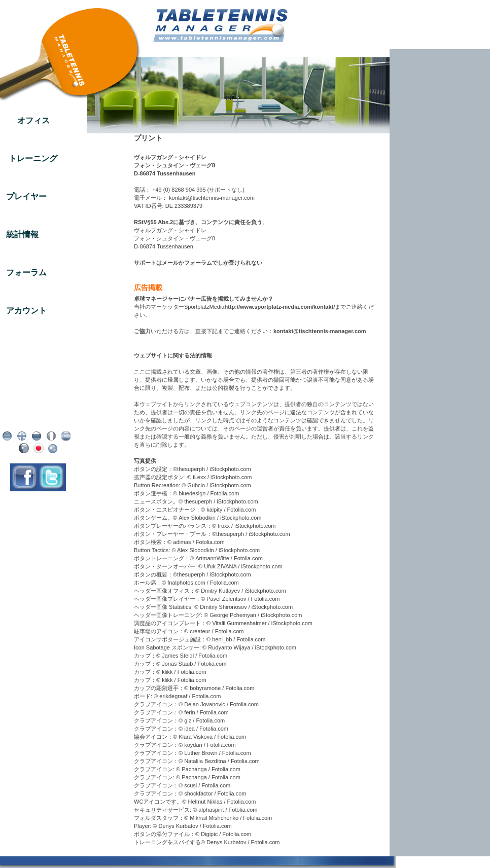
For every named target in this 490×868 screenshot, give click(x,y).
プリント (38, 403)
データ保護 (38, 411)
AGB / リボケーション (38, 419)
